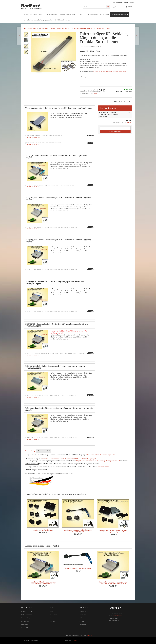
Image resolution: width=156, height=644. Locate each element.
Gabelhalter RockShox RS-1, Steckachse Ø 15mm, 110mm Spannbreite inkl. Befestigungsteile (59, 354)
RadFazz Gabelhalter (67, 14)
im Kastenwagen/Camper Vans (98, 14)
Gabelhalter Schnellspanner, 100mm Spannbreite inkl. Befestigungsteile (59, 186)
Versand (96, 94)
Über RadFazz (25, 621)
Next (128, 519)
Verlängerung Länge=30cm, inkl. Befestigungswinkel (59, 144)
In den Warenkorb (115, 131)
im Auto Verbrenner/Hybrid (34, 14)
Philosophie (24, 625)
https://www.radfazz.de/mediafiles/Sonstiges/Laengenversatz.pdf (98, 461)
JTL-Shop (74, 641)
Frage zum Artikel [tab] (44, 451)
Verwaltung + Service (27, 611)
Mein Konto (119, 2)
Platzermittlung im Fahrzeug (29, 618)
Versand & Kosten (26, 628)
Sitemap (82, 621)
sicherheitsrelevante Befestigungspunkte (38, 20)
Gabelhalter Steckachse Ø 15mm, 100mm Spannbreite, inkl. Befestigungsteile (59, 270)
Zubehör (81, 14)
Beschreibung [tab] (30, 451)
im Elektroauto (52, 14)
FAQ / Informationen (27, 615)
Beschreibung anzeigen (34, 137)
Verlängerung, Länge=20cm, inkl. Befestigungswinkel (59, 136)
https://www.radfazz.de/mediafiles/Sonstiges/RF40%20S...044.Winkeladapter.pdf (69, 459)
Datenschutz (83, 615)
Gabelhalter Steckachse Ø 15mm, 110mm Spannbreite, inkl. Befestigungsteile (59, 312)
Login (114, 2)
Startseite (132, 2)
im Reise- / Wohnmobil (120, 14)
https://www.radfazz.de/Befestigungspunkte (101, 455)
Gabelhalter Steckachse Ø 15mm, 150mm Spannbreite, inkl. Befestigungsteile (59, 396)
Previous (28, 519)
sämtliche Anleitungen (62, 20)
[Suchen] (94, 7)
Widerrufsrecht (84, 611)
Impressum (83, 625)
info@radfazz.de (103, 467)
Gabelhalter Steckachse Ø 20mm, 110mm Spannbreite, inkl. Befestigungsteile (59, 438)
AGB (81, 618)
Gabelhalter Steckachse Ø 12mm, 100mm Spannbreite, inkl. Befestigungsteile (59, 228)
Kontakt (126, 2)
